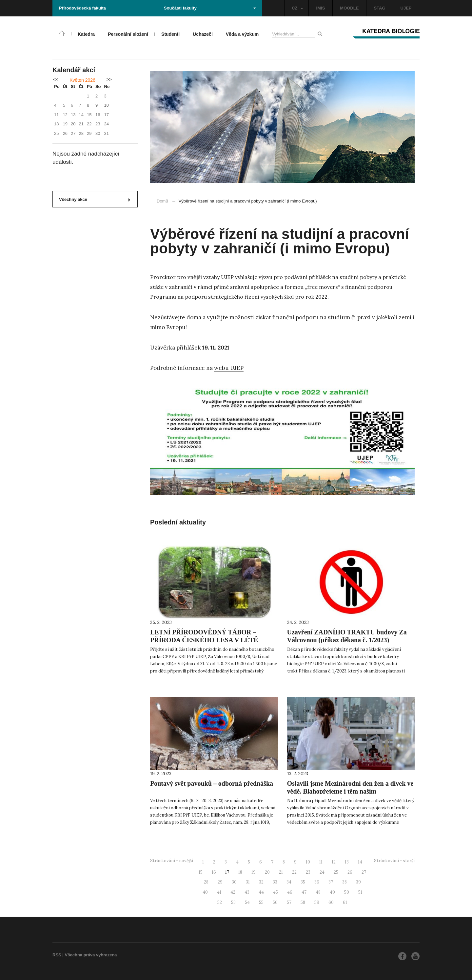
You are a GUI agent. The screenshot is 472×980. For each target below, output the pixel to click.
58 (303, 902)
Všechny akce (95, 199)
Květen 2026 (82, 80)
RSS (57, 955)
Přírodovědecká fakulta (82, 8)
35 (303, 882)
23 (308, 872)
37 (331, 882)
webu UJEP (229, 368)
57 (289, 902)
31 (248, 882)
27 (364, 872)
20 (267, 872)
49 (332, 892)
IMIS (321, 8)
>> (109, 79)
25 (336, 872)
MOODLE (349, 8)
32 (261, 882)
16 (214, 872)
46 (290, 892)
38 (344, 882)
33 (275, 882)
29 (220, 882)
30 (234, 882)
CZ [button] (297, 8)
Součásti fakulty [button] (210, 8)
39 (358, 882)
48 (318, 892)
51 (360, 892)
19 (254, 872)
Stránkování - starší (394, 861)
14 (360, 862)
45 (275, 892)
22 (294, 872)
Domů (162, 201)
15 (201, 872)
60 (331, 902)
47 (304, 892)
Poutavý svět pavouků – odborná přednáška (212, 783)
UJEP (406, 8)
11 (321, 862)
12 (334, 862)
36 (317, 882)
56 (275, 902)
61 (345, 902)
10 (308, 862)
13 (347, 862)
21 (281, 872)
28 (206, 882)
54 (247, 902)
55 (261, 902)
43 (247, 892)
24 (322, 872)
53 (233, 902)
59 (317, 902)
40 (205, 892)
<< (56, 79)
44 (261, 892)
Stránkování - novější (172, 861)
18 (240, 872)
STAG (379, 8)
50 (347, 892)
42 (233, 892)
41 (219, 892)
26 (350, 872)
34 (289, 882)
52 (220, 902)
